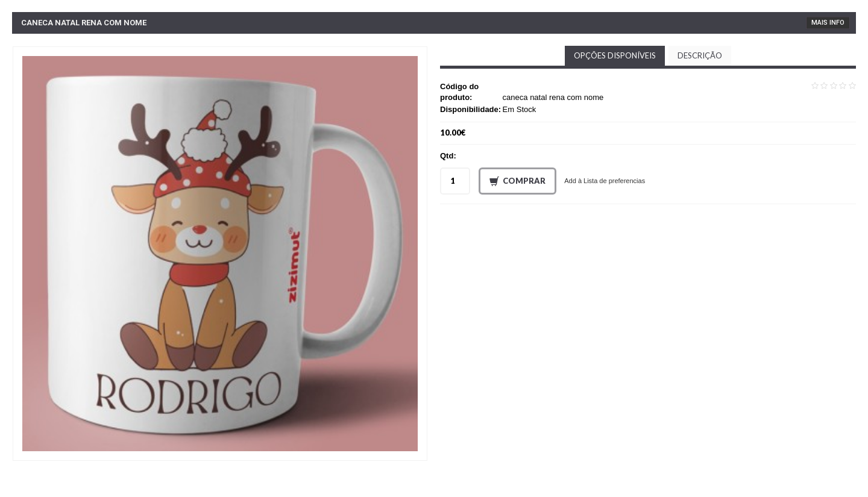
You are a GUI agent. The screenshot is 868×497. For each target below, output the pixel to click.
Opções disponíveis (615, 55)
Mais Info (828, 23)
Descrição (700, 55)
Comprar (517, 181)
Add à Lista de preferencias (605, 181)
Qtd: (448, 156)
